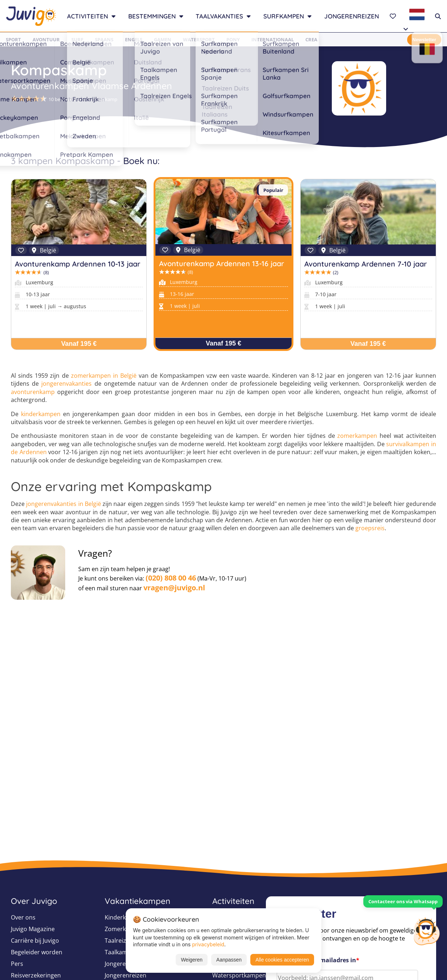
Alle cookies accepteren (282, 960)
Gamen (163, 39)
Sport (13, 39)
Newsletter (424, 40)
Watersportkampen (239, 975)
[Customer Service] (426, 930)
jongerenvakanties (66, 384)
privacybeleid (208, 944)
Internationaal (273, 39)
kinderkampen (41, 414)
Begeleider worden (37, 952)
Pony (233, 39)
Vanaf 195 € (79, 344)
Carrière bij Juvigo (35, 941)
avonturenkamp (33, 392)
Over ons (23, 917)
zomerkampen (357, 436)
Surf (77, 39)
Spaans (104, 39)
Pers (17, 964)
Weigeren (192, 960)
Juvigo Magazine (33, 929)
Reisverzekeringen (36, 975)
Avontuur (46, 39)
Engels (134, 39)
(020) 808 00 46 (171, 578)
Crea (311, 39)
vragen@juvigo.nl (174, 588)
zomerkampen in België (104, 376)
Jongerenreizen (352, 16)
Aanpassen (229, 960)
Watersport (199, 39)
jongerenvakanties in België (64, 504)
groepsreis (370, 528)
